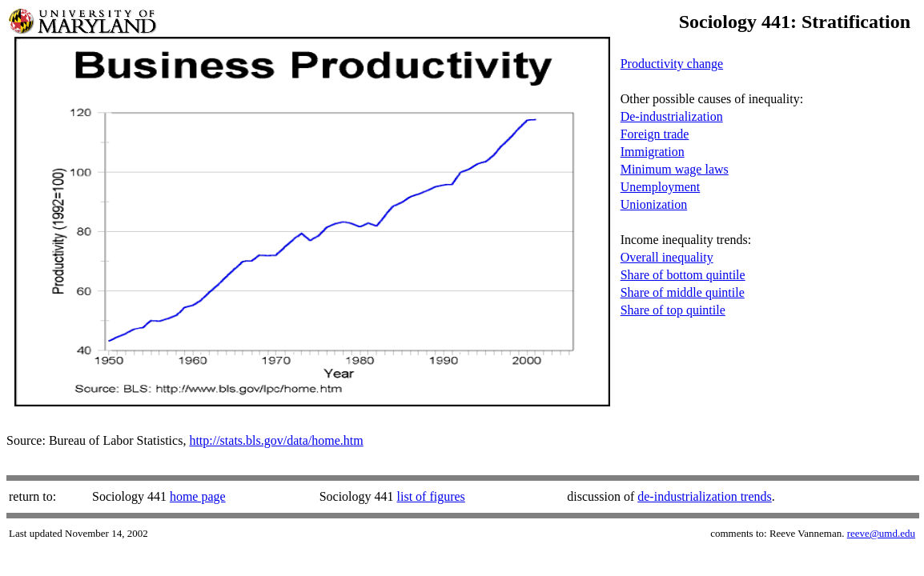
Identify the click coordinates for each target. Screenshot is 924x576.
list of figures (431, 496)
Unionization (654, 204)
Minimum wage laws (675, 169)
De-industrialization (672, 116)
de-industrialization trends (705, 496)
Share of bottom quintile (683, 275)
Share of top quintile (673, 310)
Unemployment (661, 187)
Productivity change (672, 64)
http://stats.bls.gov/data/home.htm (276, 440)
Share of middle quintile (683, 292)
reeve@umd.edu (881, 533)
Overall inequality (667, 257)
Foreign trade (655, 134)
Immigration (653, 152)
